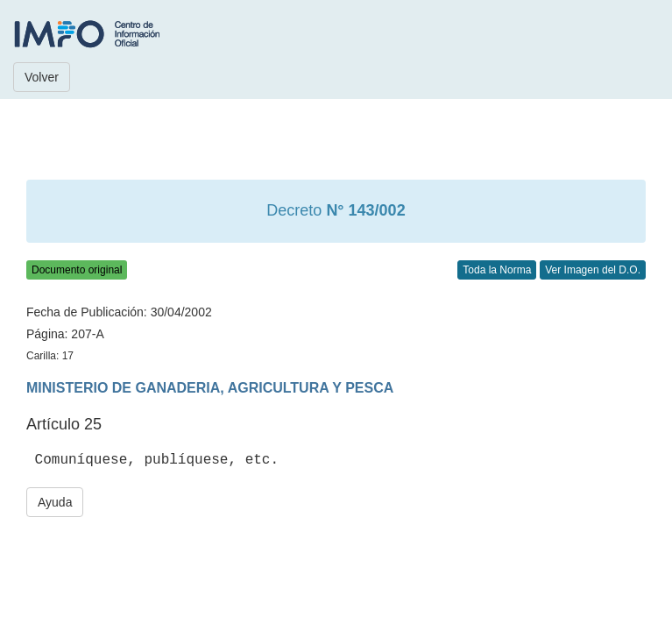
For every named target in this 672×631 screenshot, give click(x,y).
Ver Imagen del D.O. (593, 270)
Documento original (77, 270)
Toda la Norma (497, 270)
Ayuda (55, 502)
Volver (42, 77)
